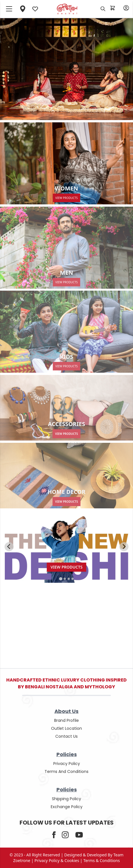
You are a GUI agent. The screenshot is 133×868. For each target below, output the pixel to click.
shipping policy (66, 799)
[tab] (61, 579)
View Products (66, 434)
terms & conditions (102, 860)
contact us (66, 736)
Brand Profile (66, 720)
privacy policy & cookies (57, 860)
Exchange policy (67, 807)
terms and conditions (66, 771)
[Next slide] (124, 547)
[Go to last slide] (9, 547)
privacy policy (67, 764)
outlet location (66, 728)
